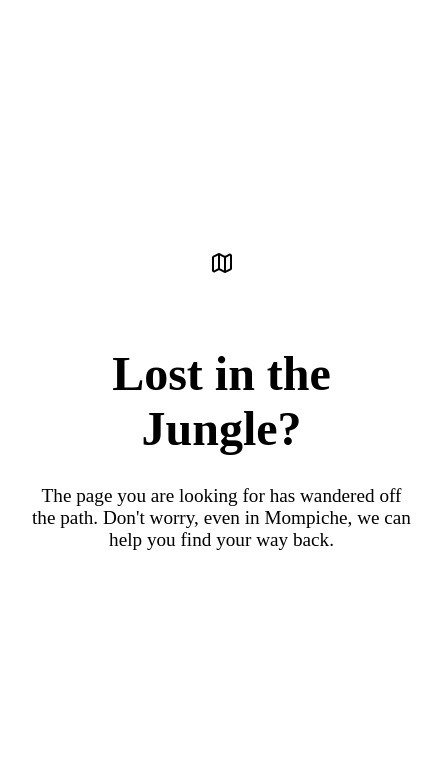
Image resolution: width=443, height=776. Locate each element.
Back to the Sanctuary (222, 604)
